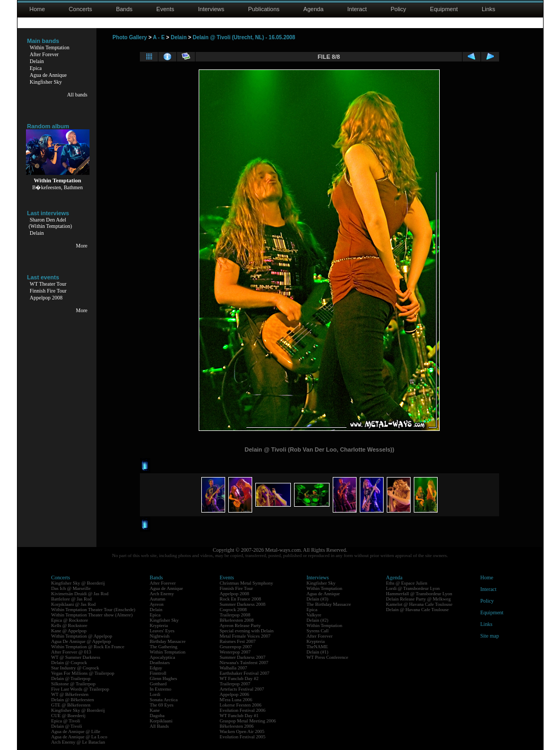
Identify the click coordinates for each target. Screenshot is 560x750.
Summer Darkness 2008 (243, 604)
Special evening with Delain (247, 631)
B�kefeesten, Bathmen (58, 187)
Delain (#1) (318, 652)
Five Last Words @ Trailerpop (80, 689)
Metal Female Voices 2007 (245, 636)
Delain (37, 61)
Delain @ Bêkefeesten (73, 700)
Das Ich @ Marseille (71, 588)
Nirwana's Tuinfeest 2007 (244, 663)
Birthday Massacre (168, 641)
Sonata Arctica (164, 700)
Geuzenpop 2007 (236, 647)
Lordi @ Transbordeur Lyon (413, 588)
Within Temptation (50, 47)
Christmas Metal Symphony (247, 583)
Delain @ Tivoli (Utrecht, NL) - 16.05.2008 (244, 37)
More (82, 246)
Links (488, 9)
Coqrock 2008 (233, 610)
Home (37, 9)
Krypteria (159, 625)
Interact (357, 9)
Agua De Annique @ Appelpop (81, 641)
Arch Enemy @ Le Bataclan (78, 742)
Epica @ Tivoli (66, 721)
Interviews (211, 9)
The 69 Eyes (162, 705)
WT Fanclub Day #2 (239, 678)
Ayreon (157, 604)
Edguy (156, 668)
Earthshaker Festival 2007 (245, 673)
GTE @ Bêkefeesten (71, 705)
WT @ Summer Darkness (76, 657)
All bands (77, 95)
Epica (36, 68)
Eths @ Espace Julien (407, 583)
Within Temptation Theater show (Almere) (92, 615)
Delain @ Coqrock (69, 663)
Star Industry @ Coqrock (75, 668)
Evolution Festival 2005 (243, 737)
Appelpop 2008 (46, 298)
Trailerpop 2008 (235, 615)
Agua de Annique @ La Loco (79, 737)
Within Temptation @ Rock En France (88, 647)
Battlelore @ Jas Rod (72, 599)
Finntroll (158, 673)
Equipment (444, 9)
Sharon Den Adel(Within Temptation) (50, 223)
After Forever (44, 54)
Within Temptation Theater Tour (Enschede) (94, 610)
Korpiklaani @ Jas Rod (74, 604)
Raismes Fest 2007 (238, 641)
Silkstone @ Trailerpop (74, 684)
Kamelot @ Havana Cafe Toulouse (419, 604)
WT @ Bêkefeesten (70, 694)
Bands (124, 9)
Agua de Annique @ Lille (76, 731)
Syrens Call (318, 631)
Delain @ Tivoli (67, 726)
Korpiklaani (161, 721)
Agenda (314, 9)
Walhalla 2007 (234, 668)
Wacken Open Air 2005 (242, 731)
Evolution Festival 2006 (243, 710)
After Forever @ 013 (72, 652)
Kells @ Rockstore (69, 625)
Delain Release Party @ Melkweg (419, 599)
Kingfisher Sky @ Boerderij (78, 583)
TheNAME (318, 647)
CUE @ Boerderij (69, 716)
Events (165, 9)
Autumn (158, 599)
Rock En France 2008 (241, 599)
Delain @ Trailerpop (71, 678)
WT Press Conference (328, 657)
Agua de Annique (48, 75)
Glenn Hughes (164, 678)
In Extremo (161, 689)
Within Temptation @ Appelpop (82, 636)
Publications (264, 9)
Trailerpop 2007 (235, 684)
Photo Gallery (130, 37)
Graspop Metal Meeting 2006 (248, 721)
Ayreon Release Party (241, 625)
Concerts (81, 9)
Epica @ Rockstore (70, 620)
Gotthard (158, 684)
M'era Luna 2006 (236, 700)
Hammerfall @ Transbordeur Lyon (419, 594)
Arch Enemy (162, 594)
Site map (490, 636)
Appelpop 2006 (235, 694)
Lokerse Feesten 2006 (241, 705)
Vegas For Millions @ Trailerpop (83, 673)
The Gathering (164, 647)
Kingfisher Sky (46, 82)
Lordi (155, 694)
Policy (398, 9)
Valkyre (314, 615)
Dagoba (157, 716)
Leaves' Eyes (162, 631)
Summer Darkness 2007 (243, 657)
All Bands (159, 726)
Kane (155, 710)
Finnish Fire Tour (48, 291)
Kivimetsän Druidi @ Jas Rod (80, 594)
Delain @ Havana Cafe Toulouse (417, 610)
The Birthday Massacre (329, 604)
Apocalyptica (163, 657)
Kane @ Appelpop (69, 631)
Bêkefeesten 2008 (237, 620)
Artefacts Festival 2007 (242, 689)
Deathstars (160, 663)
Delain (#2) (318, 620)
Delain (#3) (318, 599)
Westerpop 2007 (235, 652)
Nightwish (160, 636)
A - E (158, 37)
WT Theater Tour (48, 284)
